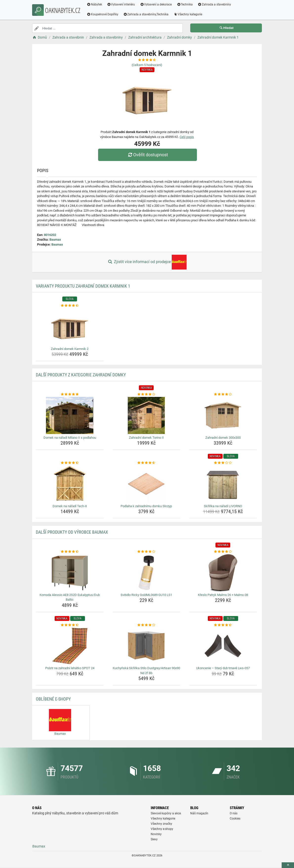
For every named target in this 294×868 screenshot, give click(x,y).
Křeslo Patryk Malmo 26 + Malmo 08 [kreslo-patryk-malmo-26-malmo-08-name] (223, 595)
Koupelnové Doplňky (104, 14)
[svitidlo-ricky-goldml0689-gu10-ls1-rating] (146, 552)
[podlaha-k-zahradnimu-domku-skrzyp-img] (146, 484)
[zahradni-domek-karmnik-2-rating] (70, 306)
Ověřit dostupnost (148, 155)
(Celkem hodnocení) (147, 65)
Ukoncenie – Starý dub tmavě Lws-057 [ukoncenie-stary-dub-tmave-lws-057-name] (223, 668)
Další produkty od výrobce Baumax (72, 532)
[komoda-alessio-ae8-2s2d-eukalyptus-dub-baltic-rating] (70, 552)
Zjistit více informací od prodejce (147, 262)
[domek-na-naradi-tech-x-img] (70, 484)
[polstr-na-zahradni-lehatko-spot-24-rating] (70, 625)
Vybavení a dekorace (157, 4)
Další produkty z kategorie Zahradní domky (81, 375)
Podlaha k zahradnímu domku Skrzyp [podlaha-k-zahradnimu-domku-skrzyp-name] (146, 506)
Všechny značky (161, 824)
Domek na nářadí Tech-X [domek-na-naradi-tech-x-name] (70, 506)
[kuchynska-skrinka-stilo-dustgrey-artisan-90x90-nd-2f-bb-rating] (146, 625)
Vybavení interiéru (122, 4)
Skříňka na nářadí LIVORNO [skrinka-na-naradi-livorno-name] (223, 506)
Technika (186, 4)
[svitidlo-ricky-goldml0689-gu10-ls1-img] (146, 573)
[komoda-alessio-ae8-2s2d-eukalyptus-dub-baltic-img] (70, 573)
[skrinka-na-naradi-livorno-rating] (223, 463)
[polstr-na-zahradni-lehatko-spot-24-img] (70, 646)
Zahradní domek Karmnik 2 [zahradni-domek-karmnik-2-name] (70, 349)
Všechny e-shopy (162, 829)
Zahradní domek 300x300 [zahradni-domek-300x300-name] (223, 438)
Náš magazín (199, 813)
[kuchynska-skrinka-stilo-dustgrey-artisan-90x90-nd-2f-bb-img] (146, 646)
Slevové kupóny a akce (166, 813)
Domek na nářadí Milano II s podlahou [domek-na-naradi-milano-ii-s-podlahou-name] (70, 438)
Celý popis (187, 137)
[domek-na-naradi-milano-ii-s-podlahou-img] (70, 415)
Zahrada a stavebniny (216, 4)
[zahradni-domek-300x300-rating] (223, 394)
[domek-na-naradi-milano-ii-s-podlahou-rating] (70, 394)
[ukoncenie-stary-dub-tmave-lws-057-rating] (223, 625)
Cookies (235, 819)
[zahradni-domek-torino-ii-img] (146, 415)
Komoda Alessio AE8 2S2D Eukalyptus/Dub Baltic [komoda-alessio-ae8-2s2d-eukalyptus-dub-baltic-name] (70, 597)
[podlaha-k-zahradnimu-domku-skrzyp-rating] (146, 463)
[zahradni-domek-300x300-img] (223, 415)
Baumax (55, 240)
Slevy (154, 839)
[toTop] (288, 865)
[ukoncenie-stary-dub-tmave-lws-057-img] (223, 646)
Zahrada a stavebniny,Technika (147, 14)
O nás (234, 813)
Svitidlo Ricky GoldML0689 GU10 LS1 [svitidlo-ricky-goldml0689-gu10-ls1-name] (146, 595)
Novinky (156, 834)
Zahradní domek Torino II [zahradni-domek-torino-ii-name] (146, 438)
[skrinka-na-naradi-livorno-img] (223, 484)
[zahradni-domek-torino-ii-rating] (146, 394)
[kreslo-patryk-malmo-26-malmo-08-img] (223, 573)
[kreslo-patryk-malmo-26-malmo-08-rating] (223, 552)
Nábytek (96, 4)
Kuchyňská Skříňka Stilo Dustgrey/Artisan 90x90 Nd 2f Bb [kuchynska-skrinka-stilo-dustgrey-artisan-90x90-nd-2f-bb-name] (146, 671)
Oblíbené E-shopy (53, 699)
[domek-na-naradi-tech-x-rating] (70, 463)
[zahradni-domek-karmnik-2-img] (70, 327)
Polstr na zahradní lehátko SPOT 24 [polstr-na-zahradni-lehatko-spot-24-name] (70, 668)
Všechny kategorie (189, 14)
